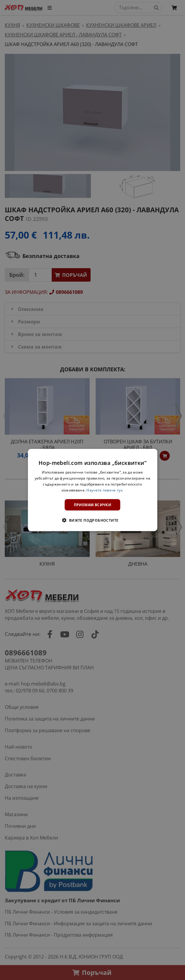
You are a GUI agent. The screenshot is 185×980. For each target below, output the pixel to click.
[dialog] (92, 490)
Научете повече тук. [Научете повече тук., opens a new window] (105, 490)
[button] (92, 520)
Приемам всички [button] (93, 504)
